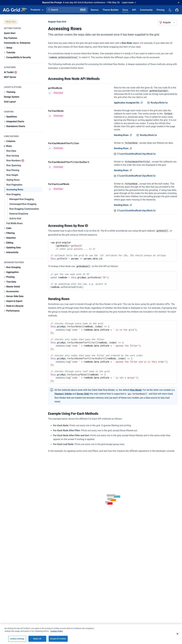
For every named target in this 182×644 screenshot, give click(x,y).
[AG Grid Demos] (95, 10)
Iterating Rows (123, 135)
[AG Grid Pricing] (160, 10)
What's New (11, 22)
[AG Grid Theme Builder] (111, 10)
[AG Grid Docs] (125, 10)
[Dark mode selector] (170, 10)
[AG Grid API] (134, 10)
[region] (91, 634)
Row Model (136, 390)
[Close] (177, 634)
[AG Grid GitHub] (177, 10)
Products (37, 10)
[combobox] (167, 23)
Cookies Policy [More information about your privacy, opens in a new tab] (57, 631)
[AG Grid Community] (146, 10)
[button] (67, 10)
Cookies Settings (17, 639)
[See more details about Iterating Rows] (50, 116)
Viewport (59, 394)
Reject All (37, 639)
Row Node (127, 43)
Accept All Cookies (58, 639)
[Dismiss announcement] (179, 3)
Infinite (68, 394)
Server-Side (83, 394)
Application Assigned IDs (128, 103)
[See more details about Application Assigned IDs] (50, 93)
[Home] (15, 10)
